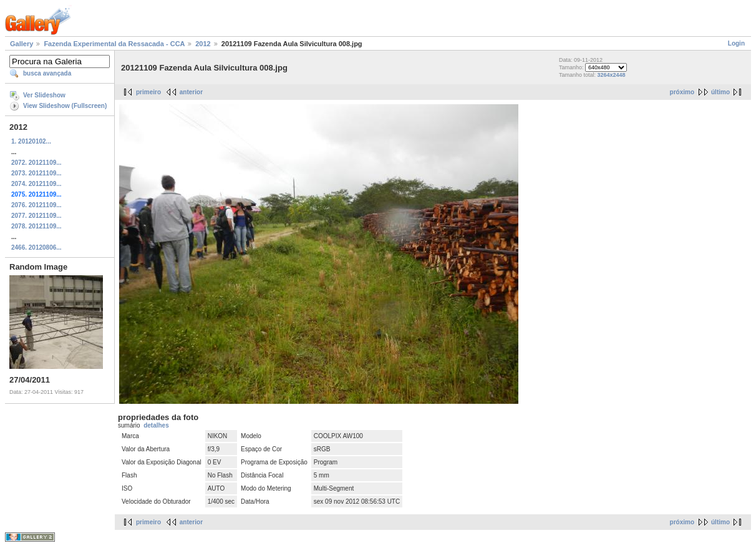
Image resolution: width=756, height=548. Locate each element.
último (720, 92)
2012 (203, 44)
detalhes (156, 425)
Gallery (22, 44)
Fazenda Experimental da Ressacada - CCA (114, 44)
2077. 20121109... (36, 216)
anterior (191, 92)
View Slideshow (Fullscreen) (65, 106)
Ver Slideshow (44, 95)
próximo (682, 92)
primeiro (148, 92)
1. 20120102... (31, 141)
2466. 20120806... (36, 247)
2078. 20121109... (36, 226)
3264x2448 (612, 75)
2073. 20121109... (36, 173)
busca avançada (47, 73)
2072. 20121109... (36, 163)
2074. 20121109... (36, 184)
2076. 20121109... (36, 205)
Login (736, 43)
